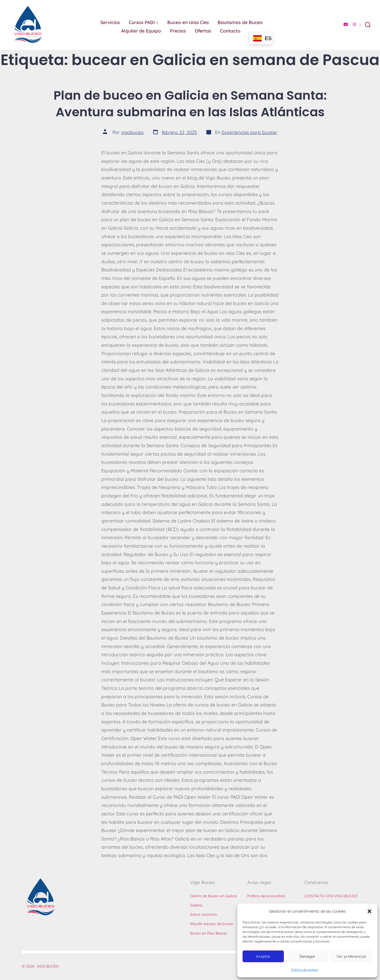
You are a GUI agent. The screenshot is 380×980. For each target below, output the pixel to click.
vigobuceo (132, 132)
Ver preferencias (351, 956)
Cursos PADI (144, 22)
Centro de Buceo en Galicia (213, 896)
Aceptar (263, 956)
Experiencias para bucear (250, 132)
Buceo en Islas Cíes (188, 22)
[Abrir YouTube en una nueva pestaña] (346, 24)
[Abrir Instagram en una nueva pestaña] (355, 24)
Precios (178, 31)
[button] (369, 911)
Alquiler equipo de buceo (212, 924)
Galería (196, 905)
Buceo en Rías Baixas (209, 933)
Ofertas (203, 31)
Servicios (110, 22)
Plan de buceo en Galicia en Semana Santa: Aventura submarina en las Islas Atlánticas (190, 104)
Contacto (230, 31)
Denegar (307, 956)
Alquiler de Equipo (141, 31)
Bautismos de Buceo (240, 22)
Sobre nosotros (203, 914)
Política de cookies (305, 970)
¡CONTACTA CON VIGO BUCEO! (331, 896)
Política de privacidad (266, 896)
